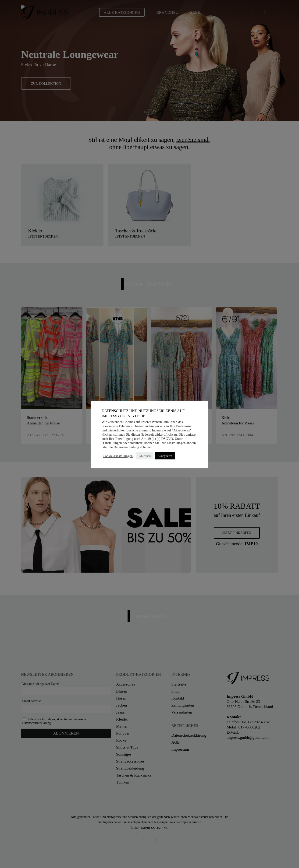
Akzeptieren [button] (165, 456)
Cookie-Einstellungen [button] (118, 456)
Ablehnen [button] (145, 456)
